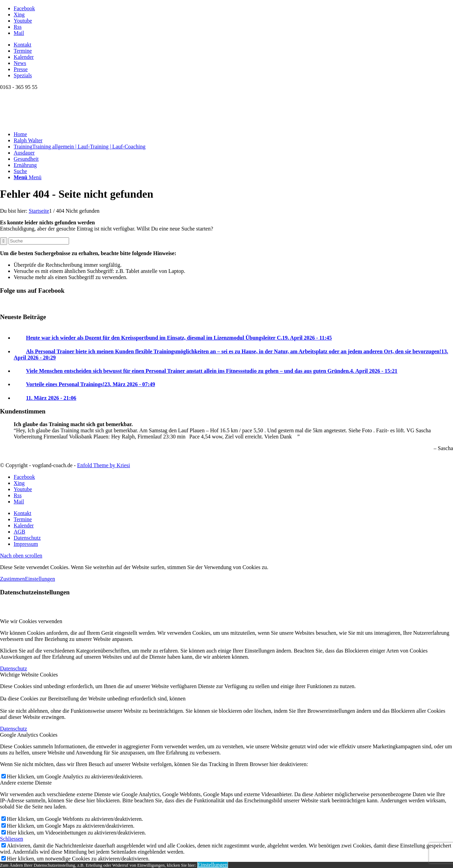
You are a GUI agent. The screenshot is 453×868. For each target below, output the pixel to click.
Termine (23, 51)
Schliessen (12, 839)
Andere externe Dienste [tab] (26, 783)
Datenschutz (14, 668)
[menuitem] (233, 45)
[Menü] (28, 177)
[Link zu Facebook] (24, 8)
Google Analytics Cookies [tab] (29, 735)
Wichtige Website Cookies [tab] (29, 675)
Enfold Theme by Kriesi (103, 465)
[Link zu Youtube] (23, 21)
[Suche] (20, 171)
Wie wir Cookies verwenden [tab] (31, 621)
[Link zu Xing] (19, 15)
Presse (21, 69)
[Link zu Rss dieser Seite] (18, 27)
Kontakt (23, 45)
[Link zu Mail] (19, 33)
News (20, 63)
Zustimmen (12, 579)
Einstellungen (40, 579)
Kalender (24, 57)
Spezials (23, 75)
